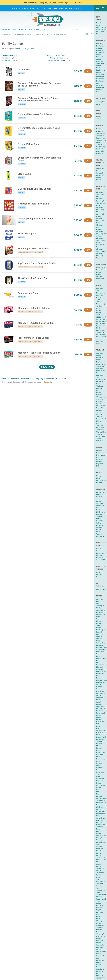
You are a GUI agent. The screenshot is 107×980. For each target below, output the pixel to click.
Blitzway (99, 628)
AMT (98, 604)
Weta (98, 919)
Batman (99, 555)
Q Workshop (101, 936)
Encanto (99, 482)
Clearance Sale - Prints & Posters (101, 227)
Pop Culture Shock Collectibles (100, 816)
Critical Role (101, 643)
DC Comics (100, 553)
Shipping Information (45, 379)
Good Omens (101, 395)
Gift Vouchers (101, 589)
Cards (41, 8)
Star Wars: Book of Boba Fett (101, 371)
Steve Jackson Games (99, 864)
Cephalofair (100, 945)
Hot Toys (99, 720)
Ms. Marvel (100, 362)
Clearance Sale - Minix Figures (100, 214)
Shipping (6, 29)
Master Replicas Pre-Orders (101, 70)
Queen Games (101, 836)
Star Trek (100, 425)
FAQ (14, 29)
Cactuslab (48, 382)
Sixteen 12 (100, 846)
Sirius (98, 844)
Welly (98, 914)
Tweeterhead (101, 895)
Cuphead (99, 464)
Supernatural (101, 419)
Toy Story (100, 300)
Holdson (99, 973)
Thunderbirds (101, 432)
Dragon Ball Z (101, 495)
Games (48, 8)
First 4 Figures (101, 691)
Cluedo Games (8, 55)
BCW (98, 617)
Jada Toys (100, 741)
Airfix (98, 601)
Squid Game (101, 406)
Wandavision (101, 397)
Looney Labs (101, 752)
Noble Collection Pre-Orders (100, 85)
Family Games (28, 49)
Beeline (99, 938)
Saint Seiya (100, 536)
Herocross (100, 971)
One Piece (100, 510)
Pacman (99, 462)
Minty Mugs (100, 785)
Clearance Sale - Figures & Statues (101, 234)
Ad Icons (99, 574)
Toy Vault (100, 884)
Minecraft (100, 459)
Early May (44, 3)
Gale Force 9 (101, 693)
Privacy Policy (27, 379)
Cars (55, 8)
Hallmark (99, 711)
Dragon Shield (101, 671)
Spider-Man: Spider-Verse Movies (101, 326)
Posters (72, 8)
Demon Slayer (101, 492)
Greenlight (100, 706)
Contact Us (40, 29)
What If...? (100, 399)
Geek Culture (101, 969)
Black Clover (101, 512)
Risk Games (7, 58)
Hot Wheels (100, 976)
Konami (99, 748)
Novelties (63, 8)
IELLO (98, 726)
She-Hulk (100, 441)
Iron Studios (101, 739)
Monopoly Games (54, 55)
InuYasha (99, 525)
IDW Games (100, 724)
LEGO (98, 577)
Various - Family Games (56, 60)
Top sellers (100, 136)
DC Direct (100, 656)
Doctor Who (100, 408)
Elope (98, 676)
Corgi (98, 641)
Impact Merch (101, 737)
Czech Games (101, 650)
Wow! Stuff (100, 934)
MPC (98, 790)
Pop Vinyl (24, 8)
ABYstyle (99, 599)
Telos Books (100, 873)
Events (29, 29)
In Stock (53, 3)
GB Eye (99, 695)
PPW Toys (100, 820)
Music (98, 572)
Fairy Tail (99, 514)
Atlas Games (101, 614)
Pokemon (100, 153)
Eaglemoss (100, 674)
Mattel (99, 761)
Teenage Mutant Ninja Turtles (101, 436)
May (37, 3)
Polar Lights (100, 811)
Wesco (99, 917)
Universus (100, 908)
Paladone (100, 805)
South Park (100, 428)
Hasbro (99, 717)
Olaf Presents (101, 480)
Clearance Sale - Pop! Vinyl (100, 194)
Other (80, 8)
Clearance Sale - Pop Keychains (100, 256)
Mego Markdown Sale (100, 245)
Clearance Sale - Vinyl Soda (100, 221)
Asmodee (100, 612)
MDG (98, 776)
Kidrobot (99, 744)
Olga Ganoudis (101, 798)
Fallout (99, 466)
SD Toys (99, 838)
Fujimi (98, 967)
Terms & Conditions (11, 379)
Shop (20, 29)
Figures (33, 8)
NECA (98, 142)
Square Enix (101, 857)
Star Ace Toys (101, 860)
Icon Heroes (100, 722)
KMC (98, 746)
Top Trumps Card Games (57, 58)
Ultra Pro (99, 897)
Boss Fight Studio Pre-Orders (100, 63)
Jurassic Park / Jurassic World (101, 341)
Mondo (99, 787)
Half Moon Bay (101, 709)
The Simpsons (101, 430)
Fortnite (99, 451)
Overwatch (100, 453)
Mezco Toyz (100, 779)
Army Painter (101, 610)
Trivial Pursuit (8, 60)
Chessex (99, 639)
